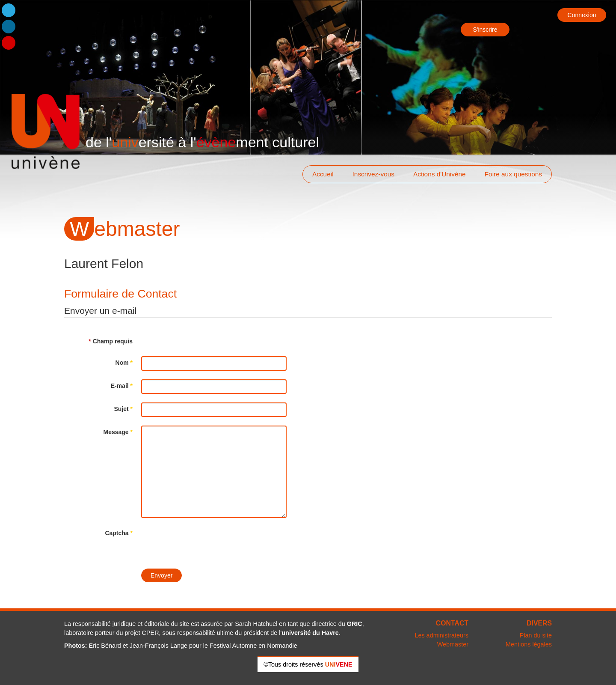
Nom (124, 363)
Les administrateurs (441, 635)
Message (118, 432)
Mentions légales (529, 644)
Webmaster (453, 644)
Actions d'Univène (440, 174)
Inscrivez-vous (373, 174)
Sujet (123, 409)
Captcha (119, 533)
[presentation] (206, 543)
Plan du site (536, 635)
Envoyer (161, 575)
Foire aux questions (513, 174)
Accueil (323, 174)
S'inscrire (485, 30)
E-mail (122, 386)
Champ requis (111, 341)
